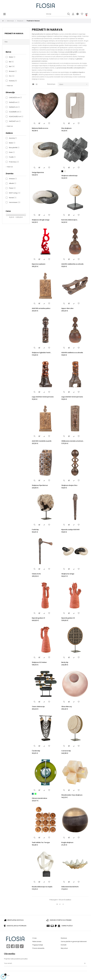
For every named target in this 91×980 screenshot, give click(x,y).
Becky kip (65, 662)
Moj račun (64, 948)
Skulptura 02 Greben (39, 662)
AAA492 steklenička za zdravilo (72, 264)
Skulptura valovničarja (69, 176)
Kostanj (13, 81)
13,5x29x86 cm (15, 112)
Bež (12, 67)
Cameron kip (66, 751)
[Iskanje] (58, 14)
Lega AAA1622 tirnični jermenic (43, 397)
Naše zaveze (37, 942)
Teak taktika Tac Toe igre (41, 843)
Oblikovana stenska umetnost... (73, 441)
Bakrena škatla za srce (40, 128)
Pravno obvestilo (38, 948)
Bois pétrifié (14, 148)
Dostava (64, 938)
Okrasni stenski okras (39, 798)
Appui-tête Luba (67, 308)
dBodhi (13, 183)
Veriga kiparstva (38, 173)
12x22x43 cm (14, 107)
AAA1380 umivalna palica (41, 308)
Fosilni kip (35, 530)
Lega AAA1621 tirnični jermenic (72, 397)
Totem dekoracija (38, 707)
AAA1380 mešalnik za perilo (42, 441)
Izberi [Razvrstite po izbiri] (74, 84)
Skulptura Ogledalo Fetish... (42, 353)
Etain (12, 152)
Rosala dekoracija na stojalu (42, 887)
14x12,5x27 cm (15, 121)
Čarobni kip (36, 751)
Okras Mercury (67, 707)
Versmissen (15, 202)
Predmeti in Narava (14, 34)
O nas (35, 938)
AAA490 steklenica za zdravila (72, 353)
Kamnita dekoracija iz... (70, 220)
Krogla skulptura (67, 843)
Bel (11, 62)
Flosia (12, 188)
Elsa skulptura (66, 128)
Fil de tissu (14, 162)
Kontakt (64, 945)
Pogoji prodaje (38, 945)
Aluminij (13, 138)
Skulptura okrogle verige (41, 220)
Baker (12, 57)
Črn (12, 76)
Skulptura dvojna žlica (69, 485)
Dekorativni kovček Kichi (70, 887)
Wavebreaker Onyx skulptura (72, 795)
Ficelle (12, 157)
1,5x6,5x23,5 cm (15, 98)
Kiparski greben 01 (38, 618)
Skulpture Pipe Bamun (40, 485)
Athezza (13, 179)
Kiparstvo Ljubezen (39, 264)
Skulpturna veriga (68, 574)
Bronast (13, 71)
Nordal (13, 198)
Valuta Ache (36, 574)
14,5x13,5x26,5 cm (16, 117)
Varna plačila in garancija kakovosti (74, 942)
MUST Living (15, 193)
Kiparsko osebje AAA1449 (70, 530)
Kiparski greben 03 (68, 618)
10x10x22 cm (14, 102)
